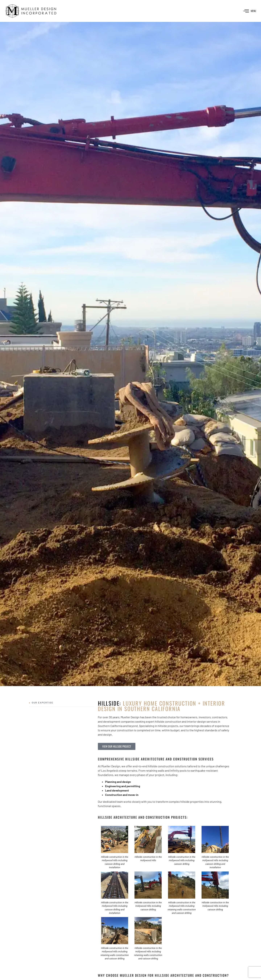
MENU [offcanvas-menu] (250, 11)
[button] (4, 343)
